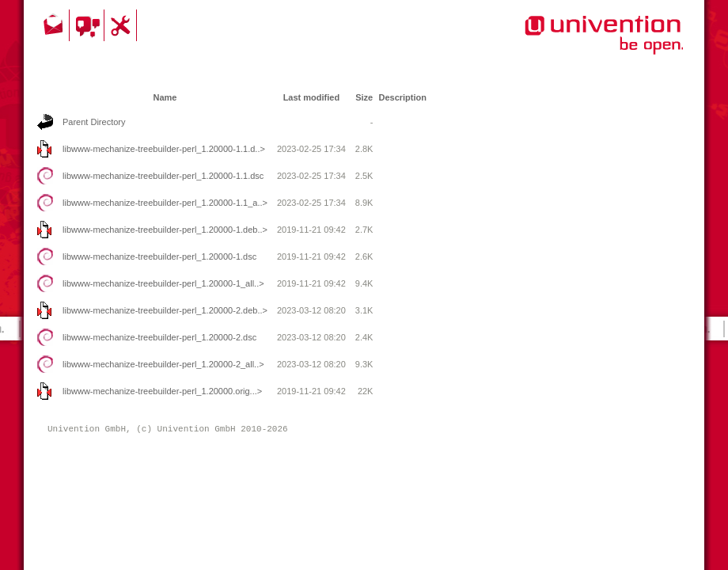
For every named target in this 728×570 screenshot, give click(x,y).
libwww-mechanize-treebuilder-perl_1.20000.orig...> (162, 391)
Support (123, 25)
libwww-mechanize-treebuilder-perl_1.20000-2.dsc (159, 337)
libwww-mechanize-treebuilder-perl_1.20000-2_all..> (163, 364)
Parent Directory (94, 122)
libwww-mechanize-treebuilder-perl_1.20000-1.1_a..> (165, 203)
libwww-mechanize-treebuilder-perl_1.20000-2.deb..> (165, 310)
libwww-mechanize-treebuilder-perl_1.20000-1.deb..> (165, 230)
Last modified (312, 97)
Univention (572, 44)
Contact (55, 25)
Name (165, 97)
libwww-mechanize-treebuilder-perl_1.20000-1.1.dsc (163, 176)
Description (402, 97)
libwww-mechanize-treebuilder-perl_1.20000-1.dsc (159, 256)
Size (364, 97)
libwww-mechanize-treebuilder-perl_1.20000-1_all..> (163, 283)
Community (89, 25)
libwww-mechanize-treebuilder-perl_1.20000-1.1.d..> (164, 149)
